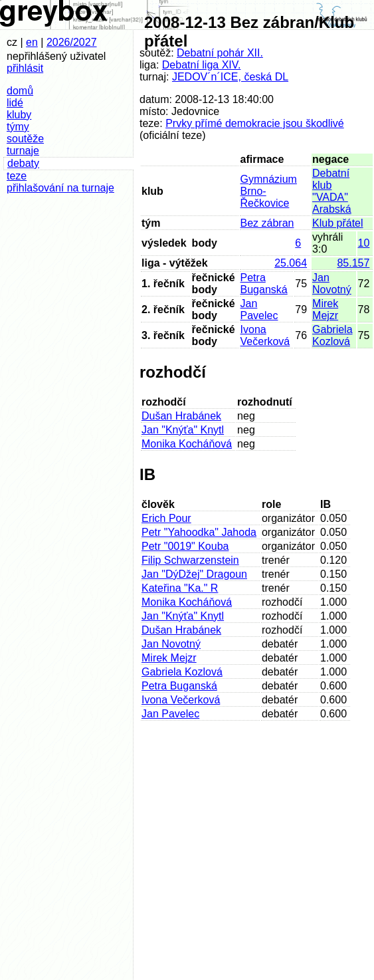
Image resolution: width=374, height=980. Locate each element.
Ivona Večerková (265, 335)
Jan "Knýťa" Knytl (183, 430)
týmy (18, 127)
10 (364, 243)
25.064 (291, 263)
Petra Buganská (264, 284)
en (32, 42)
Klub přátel (338, 223)
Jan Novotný (332, 284)
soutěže (25, 139)
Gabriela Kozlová (332, 335)
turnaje (23, 151)
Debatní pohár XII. (220, 53)
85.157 (353, 263)
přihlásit (25, 68)
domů (20, 91)
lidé (15, 103)
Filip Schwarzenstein (190, 560)
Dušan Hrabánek (181, 416)
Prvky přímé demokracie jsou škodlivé (255, 123)
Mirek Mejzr (325, 309)
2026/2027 (72, 42)
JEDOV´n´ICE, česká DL (230, 77)
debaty (23, 163)
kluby (19, 115)
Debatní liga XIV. (202, 65)
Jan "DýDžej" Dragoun (194, 574)
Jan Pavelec (259, 309)
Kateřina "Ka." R (180, 588)
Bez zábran (267, 223)
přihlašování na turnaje (60, 188)
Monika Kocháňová (187, 444)
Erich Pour (166, 518)
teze (17, 176)
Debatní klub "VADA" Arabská (332, 191)
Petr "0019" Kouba (185, 546)
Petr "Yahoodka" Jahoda (199, 532)
